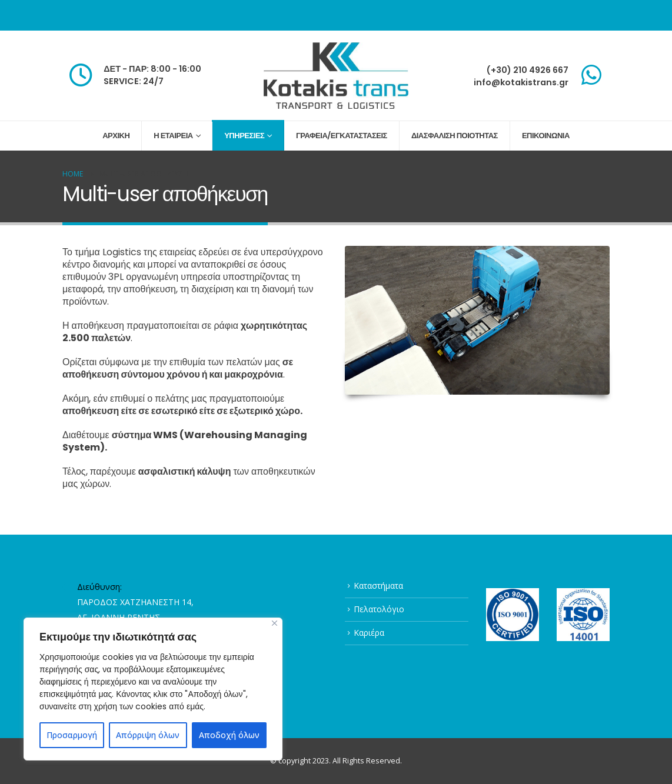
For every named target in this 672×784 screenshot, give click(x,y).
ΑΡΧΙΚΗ (116, 136)
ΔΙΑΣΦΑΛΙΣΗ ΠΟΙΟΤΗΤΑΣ (455, 136)
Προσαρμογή (72, 735)
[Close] (275, 623)
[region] (153, 689)
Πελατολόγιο (379, 609)
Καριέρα (369, 633)
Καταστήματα (378, 586)
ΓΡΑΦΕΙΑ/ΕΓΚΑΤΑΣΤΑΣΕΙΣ (342, 136)
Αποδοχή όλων (229, 735)
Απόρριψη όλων (148, 735)
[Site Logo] (336, 76)
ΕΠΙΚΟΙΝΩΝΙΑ (546, 136)
